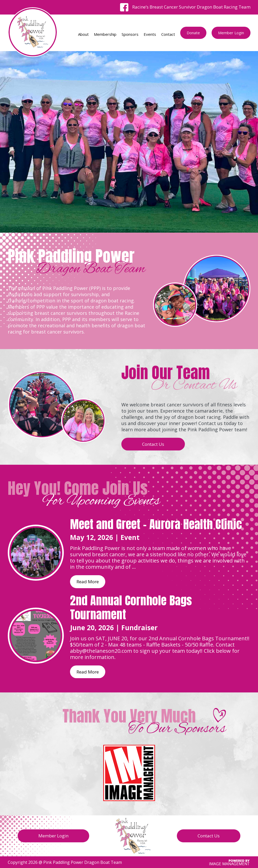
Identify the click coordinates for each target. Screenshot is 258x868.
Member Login (231, 33)
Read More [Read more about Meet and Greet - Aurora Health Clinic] (88, 582)
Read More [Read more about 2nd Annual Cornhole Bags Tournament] (88, 672)
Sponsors (130, 34)
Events (150, 34)
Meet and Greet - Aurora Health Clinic (156, 524)
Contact (168, 34)
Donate (193, 33)
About (83, 34)
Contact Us (153, 444)
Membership (105, 34)
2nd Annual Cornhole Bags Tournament (131, 607)
